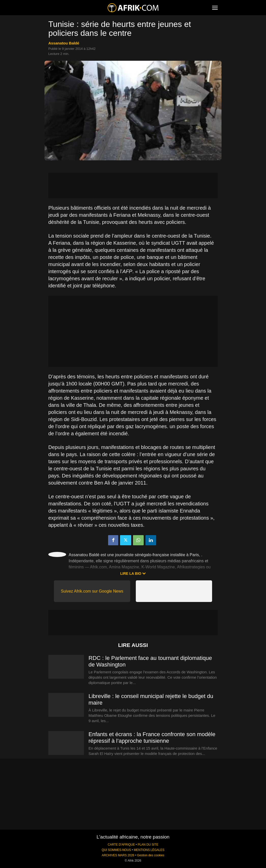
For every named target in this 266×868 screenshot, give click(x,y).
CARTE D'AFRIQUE (121, 845)
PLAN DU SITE (148, 845)
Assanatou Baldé (64, 43)
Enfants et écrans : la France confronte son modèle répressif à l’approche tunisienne (152, 738)
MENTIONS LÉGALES (149, 850)
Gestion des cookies (151, 855)
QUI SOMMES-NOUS (116, 850)
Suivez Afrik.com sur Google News (92, 591)
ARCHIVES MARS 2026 (118, 855)
